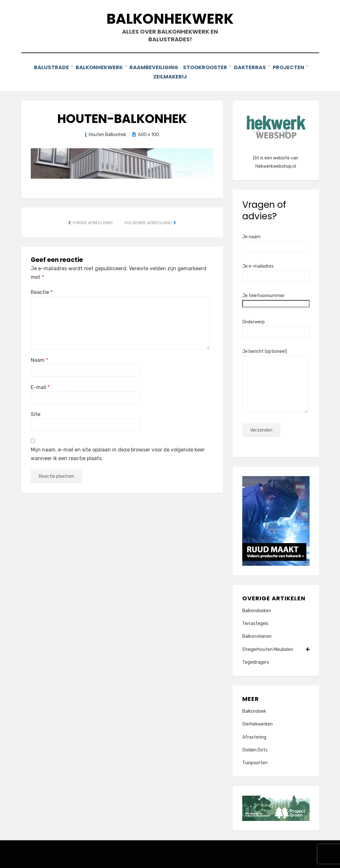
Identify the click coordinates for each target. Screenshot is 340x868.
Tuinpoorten (255, 762)
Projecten (290, 67)
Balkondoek (254, 710)
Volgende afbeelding (148, 221)
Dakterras (252, 67)
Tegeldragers (256, 661)
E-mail (40, 386)
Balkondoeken (257, 609)
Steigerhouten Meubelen (276, 648)
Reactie (42, 291)
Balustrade (51, 67)
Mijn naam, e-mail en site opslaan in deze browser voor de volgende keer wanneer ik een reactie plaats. (118, 453)
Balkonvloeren (257, 635)
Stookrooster (207, 67)
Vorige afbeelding (93, 221)
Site (36, 413)
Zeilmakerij (170, 76)
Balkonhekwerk (170, 19)
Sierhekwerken (257, 723)
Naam (39, 359)
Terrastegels (255, 622)
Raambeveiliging (154, 67)
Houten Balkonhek (108, 133)
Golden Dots (255, 748)
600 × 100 (149, 133)
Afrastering (254, 736)
